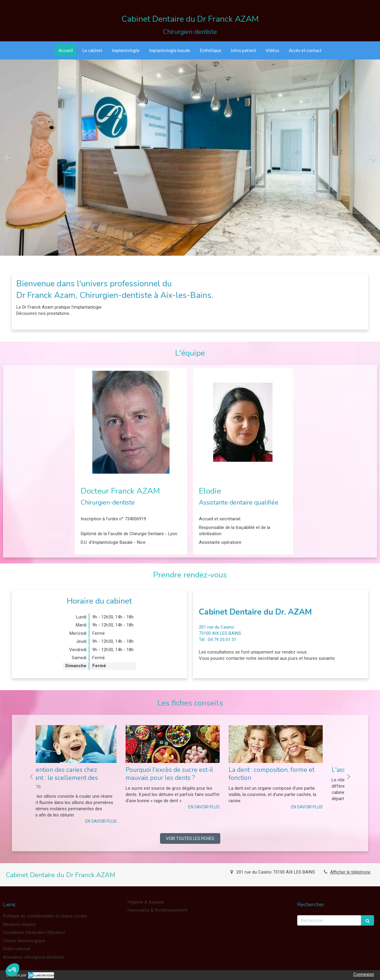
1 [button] (371, 251)
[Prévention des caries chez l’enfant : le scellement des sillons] (87, 744)
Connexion (364, 974)
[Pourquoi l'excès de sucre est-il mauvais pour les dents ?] (190, 744)
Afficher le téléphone (350, 872)
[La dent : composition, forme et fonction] (293, 744)
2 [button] (376, 251)
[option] (190, 158)
